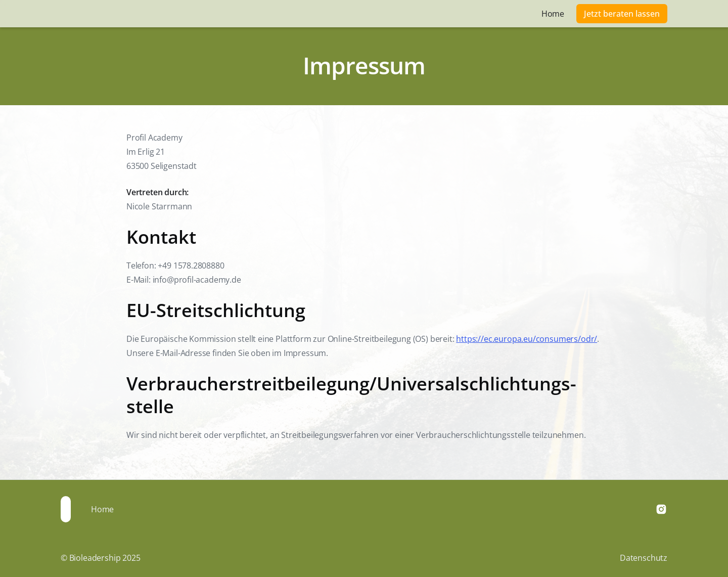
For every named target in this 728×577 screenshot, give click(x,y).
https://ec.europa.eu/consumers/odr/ (527, 339)
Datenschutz (644, 558)
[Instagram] (661, 509)
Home (553, 14)
